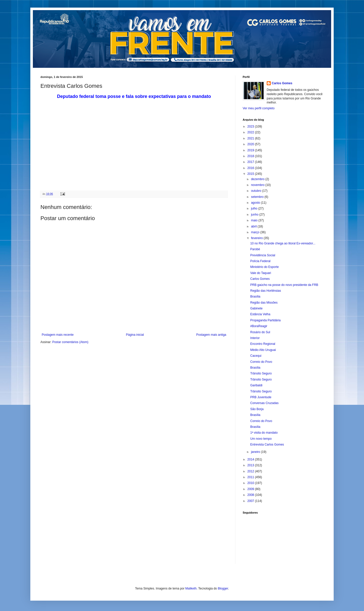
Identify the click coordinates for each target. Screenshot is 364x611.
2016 (251, 168)
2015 (251, 174)
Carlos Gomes (282, 83)
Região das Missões (264, 303)
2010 (251, 483)
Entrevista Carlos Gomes (267, 445)
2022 (251, 132)
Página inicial (135, 335)
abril (254, 226)
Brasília (255, 297)
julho (255, 208)
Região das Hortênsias (266, 291)
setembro (258, 197)
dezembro (258, 179)
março (256, 232)
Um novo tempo (261, 439)
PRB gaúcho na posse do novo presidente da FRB (284, 285)
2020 (251, 144)
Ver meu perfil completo (259, 108)
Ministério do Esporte (265, 267)
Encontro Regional (263, 344)
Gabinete (256, 308)
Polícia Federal (260, 261)
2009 (251, 489)
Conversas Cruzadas (264, 403)
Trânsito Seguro (261, 373)
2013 (251, 465)
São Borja (257, 409)
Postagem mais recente (58, 335)
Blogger (223, 588)
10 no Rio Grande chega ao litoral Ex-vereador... (283, 243)
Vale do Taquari (261, 273)
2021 (251, 138)
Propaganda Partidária (265, 320)
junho (255, 215)
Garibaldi (256, 385)
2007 (251, 501)
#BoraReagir (259, 326)
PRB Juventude (261, 397)
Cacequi (256, 356)
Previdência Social (263, 255)
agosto (256, 203)
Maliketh (191, 588)
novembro (258, 185)
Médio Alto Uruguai (263, 350)
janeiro (256, 452)
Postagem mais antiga (211, 335)
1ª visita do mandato (264, 433)
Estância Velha (260, 314)
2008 (251, 495)
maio (255, 220)
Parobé (255, 249)
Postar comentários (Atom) (70, 342)
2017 (251, 162)
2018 (251, 156)
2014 (251, 459)
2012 (251, 471)
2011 (251, 477)
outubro (257, 191)
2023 (251, 127)
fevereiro (257, 238)
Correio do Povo (261, 362)
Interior (255, 338)
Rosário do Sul (260, 332)
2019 (251, 150)
